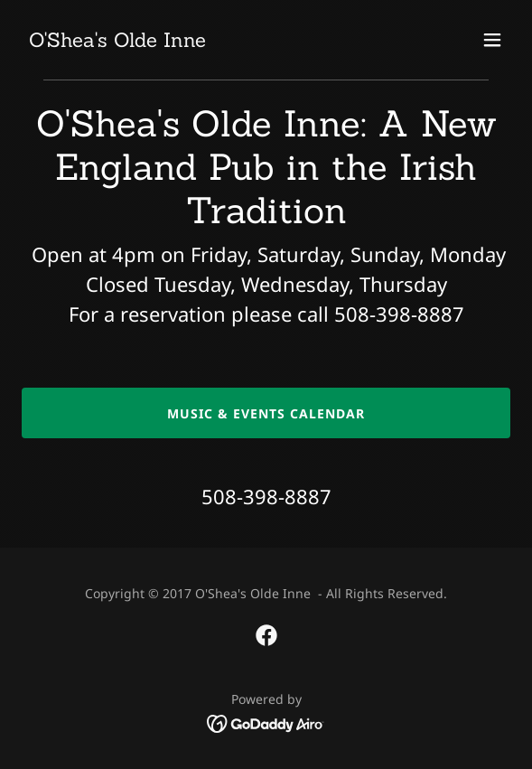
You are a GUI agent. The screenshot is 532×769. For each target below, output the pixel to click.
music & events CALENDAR (266, 413)
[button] (492, 40)
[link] (117, 42)
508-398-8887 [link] (266, 496)
